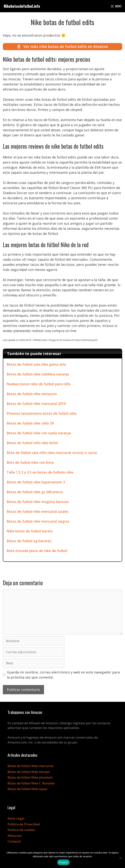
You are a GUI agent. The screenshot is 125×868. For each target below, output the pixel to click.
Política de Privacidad (24, 824)
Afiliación (15, 836)
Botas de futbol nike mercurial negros (38, 521)
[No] (120, 858)
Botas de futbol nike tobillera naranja (38, 374)
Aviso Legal (16, 818)
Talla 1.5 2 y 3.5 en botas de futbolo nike (40, 472)
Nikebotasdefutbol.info (22, 6)
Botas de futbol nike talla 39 (30, 423)
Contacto (14, 841)
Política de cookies (21, 830)
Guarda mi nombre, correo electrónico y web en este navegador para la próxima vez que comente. (63, 675)
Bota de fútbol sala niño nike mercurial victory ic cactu (52, 453)
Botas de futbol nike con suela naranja (39, 433)
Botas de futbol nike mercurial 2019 (36, 404)
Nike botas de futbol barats (30, 531)
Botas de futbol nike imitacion (32, 394)
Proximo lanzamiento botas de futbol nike (42, 413)
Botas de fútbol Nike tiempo (29, 772)
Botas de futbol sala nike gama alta (36, 364)
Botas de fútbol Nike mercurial (31, 766)
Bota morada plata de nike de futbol (37, 551)
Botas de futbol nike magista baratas (38, 502)
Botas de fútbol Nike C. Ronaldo (31, 783)
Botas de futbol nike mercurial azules (38, 511)
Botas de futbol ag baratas (29, 541)
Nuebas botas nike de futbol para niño (39, 384)
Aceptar (64, 862)
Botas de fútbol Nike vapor (28, 789)
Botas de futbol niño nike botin (32, 443)
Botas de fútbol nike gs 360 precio (35, 492)
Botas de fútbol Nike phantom (30, 777)
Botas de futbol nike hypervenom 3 (36, 482)
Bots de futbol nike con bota (30, 462)
